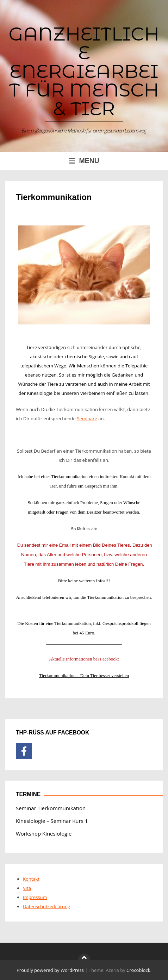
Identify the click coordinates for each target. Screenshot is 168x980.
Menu (84, 161)
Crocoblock (138, 970)
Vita (27, 888)
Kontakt (31, 879)
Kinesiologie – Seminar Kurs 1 (52, 821)
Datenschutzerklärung (46, 906)
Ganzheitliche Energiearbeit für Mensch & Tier (84, 71)
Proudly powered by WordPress (50, 970)
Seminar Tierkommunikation (51, 808)
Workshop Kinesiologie (44, 833)
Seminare (87, 418)
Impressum (35, 897)
